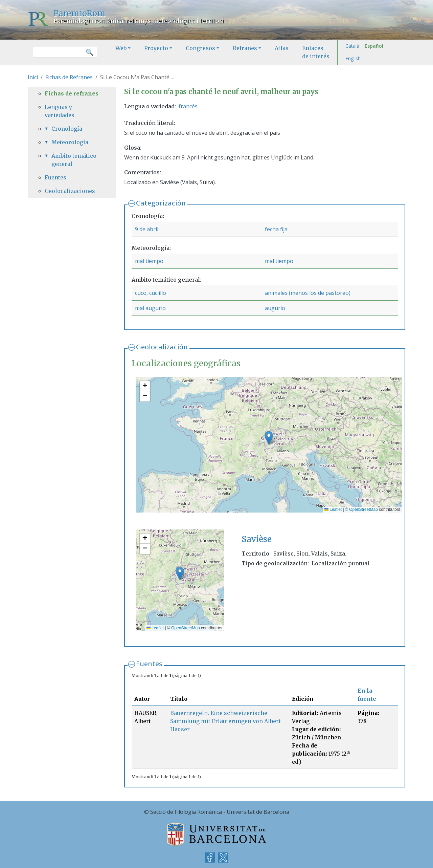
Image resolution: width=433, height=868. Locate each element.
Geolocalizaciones (70, 191)
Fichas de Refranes (69, 77)
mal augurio (150, 308)
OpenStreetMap (363, 509)
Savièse (257, 539)
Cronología (67, 129)
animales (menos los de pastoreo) (308, 293)
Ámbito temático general (74, 160)
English (353, 58)
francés (188, 106)
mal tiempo (149, 261)
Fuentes (149, 664)
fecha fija (276, 229)
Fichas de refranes (72, 93)
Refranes (245, 48)
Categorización (161, 203)
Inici (33, 77)
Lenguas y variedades (60, 111)
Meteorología (70, 142)
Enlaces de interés (316, 52)
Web (121, 48)
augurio (275, 308)
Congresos (200, 48)
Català (352, 46)
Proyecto (156, 48)
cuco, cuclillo (151, 293)
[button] (269, 438)
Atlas (282, 48)
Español (374, 46)
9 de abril (147, 229)
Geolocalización (162, 347)
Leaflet (333, 509)
